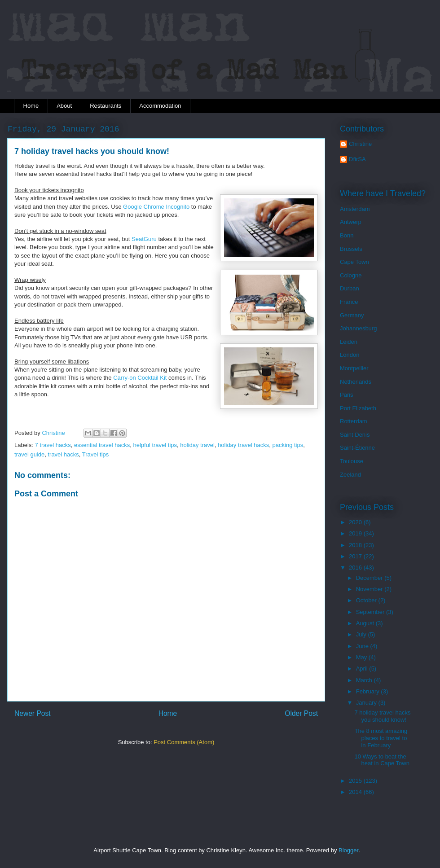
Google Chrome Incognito (156, 207)
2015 (356, 781)
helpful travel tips (155, 445)
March (365, 680)
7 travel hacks (53, 445)
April (363, 669)
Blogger (348, 850)
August (366, 623)
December (370, 578)
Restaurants (106, 106)
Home (31, 106)
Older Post (301, 713)
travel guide (29, 454)
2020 (356, 522)
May (362, 657)
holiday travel (197, 445)
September (371, 612)
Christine (360, 144)
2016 (356, 568)
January (367, 703)
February (369, 691)
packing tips (288, 445)
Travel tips (95, 454)
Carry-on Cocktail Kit (140, 378)
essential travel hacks (102, 445)
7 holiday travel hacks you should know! (382, 716)
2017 (356, 556)
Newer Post (33, 713)
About (64, 106)
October (367, 600)
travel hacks (63, 454)
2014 (356, 792)
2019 (356, 533)
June (363, 646)
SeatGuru (144, 239)
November (370, 589)
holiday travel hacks (243, 445)
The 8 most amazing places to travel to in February (381, 738)
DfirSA (357, 159)
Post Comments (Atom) (184, 742)
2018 (356, 545)
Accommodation (160, 106)
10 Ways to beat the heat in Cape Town (382, 760)
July (362, 634)
